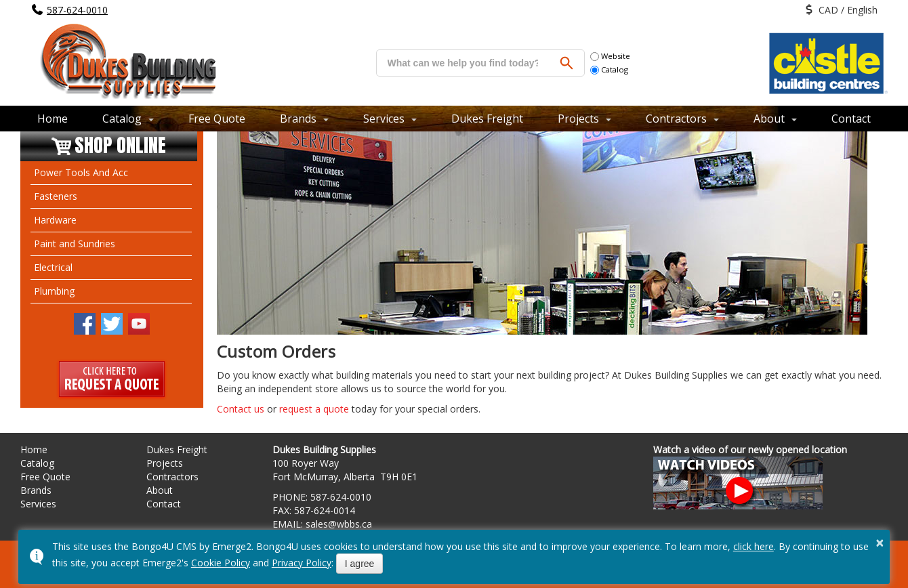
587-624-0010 (77, 10)
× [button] (880, 543)
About (769, 119)
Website (610, 56)
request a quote (314, 409)
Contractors (676, 119)
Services (384, 119)
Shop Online (120, 146)
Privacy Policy (302, 563)
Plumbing (54, 291)
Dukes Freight (487, 119)
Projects (578, 119)
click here (754, 546)
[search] (463, 63)
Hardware (55, 220)
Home (53, 119)
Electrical (53, 267)
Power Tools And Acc (81, 172)
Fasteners (56, 196)
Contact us (241, 409)
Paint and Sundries (75, 244)
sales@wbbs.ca (339, 524)
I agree (360, 564)
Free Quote (217, 119)
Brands (298, 119)
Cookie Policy (221, 563)
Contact (851, 119)
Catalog (609, 69)
